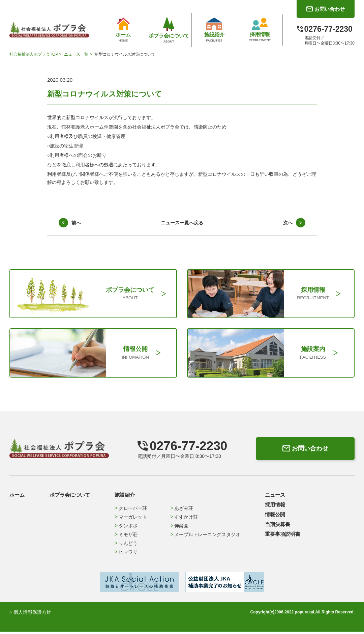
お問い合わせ (304, 451)
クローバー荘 (131, 511)
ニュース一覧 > (79, 54)
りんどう (126, 546)
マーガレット (131, 519)
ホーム (17, 497)
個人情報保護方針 (30, 614)
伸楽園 (179, 528)
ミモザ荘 (126, 537)
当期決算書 (278, 527)
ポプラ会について (70, 497)
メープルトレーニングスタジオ (205, 537)
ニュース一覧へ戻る (182, 223)
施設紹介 (125, 497)
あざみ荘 (182, 511)
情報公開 (275, 517)
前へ (76, 223)
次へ (288, 223)
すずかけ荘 (184, 519)
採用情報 (275, 507)
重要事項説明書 (283, 536)
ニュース (275, 497)
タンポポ (126, 528)
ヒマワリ (126, 554)
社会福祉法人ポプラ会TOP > (36, 54)
